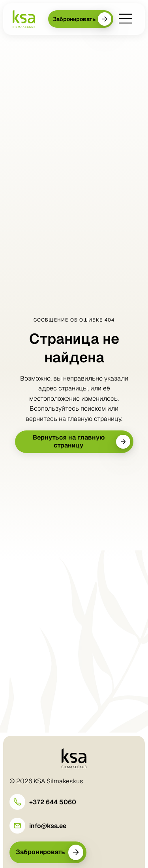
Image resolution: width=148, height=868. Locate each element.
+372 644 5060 (53, 802)
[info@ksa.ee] (17, 826)
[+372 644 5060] (17, 802)
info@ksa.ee (48, 826)
